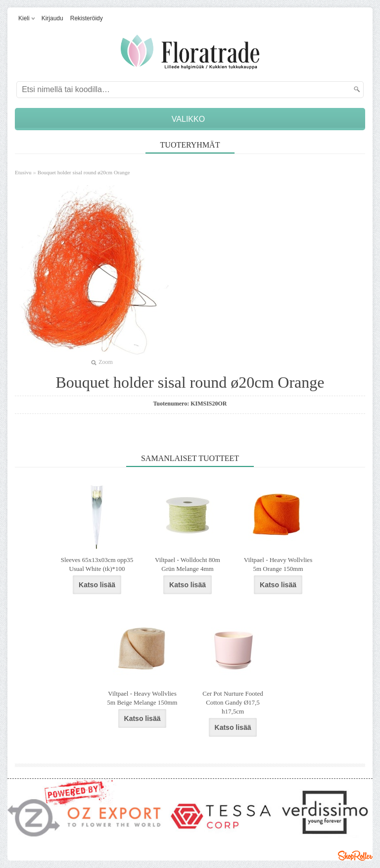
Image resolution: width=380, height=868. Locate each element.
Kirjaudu (52, 18)
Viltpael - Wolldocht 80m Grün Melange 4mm (188, 564)
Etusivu (23, 172)
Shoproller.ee (355, 856)
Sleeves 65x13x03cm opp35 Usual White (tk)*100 (97, 564)
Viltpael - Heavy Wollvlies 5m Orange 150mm (278, 564)
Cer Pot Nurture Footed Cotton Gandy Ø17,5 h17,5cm (233, 702)
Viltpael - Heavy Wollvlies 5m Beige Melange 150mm (142, 698)
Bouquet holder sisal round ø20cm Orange (84, 172)
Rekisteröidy (87, 18)
